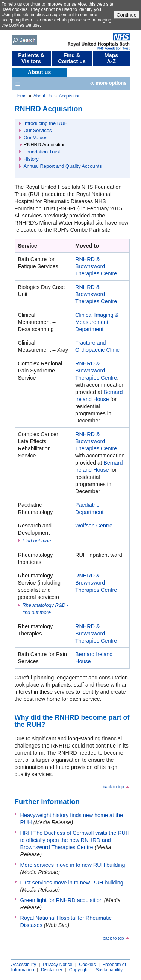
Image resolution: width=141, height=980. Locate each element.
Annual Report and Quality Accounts (63, 166)
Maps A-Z (111, 58)
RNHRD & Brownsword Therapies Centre (96, 266)
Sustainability (109, 970)
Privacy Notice (58, 965)
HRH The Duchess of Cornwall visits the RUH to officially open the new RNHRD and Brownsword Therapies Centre (75, 840)
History (31, 159)
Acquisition (70, 96)
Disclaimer (52, 970)
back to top (113, 787)
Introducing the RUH (46, 123)
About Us (43, 96)
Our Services (38, 130)
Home (21, 96)
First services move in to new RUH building (72, 883)
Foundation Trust (42, 152)
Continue (127, 15)
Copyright (79, 970)
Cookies (87, 965)
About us (39, 72)
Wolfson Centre (94, 526)
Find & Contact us (72, 58)
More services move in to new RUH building (73, 865)
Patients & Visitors (31, 58)
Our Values (36, 138)
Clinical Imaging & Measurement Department (97, 322)
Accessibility (24, 965)
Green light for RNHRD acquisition (61, 900)
